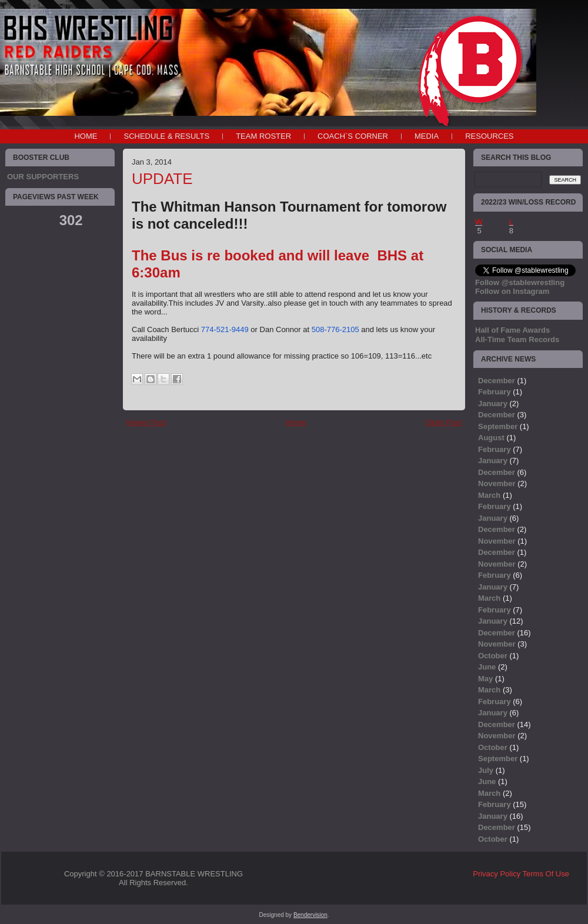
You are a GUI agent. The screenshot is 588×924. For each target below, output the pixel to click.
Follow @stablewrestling (520, 282)
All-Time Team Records (517, 339)
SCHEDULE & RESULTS (166, 136)
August (491, 438)
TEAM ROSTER (263, 136)
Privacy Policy (497, 874)
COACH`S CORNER (353, 136)
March (489, 495)
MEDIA (427, 136)
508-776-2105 (335, 329)
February (495, 392)
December (497, 381)
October (493, 656)
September (498, 426)
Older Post (444, 422)
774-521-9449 (225, 329)
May (485, 679)
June (487, 667)
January (493, 404)
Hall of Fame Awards (512, 330)
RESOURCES (489, 136)
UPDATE (162, 179)
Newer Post (146, 422)
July (486, 770)
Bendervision (310, 915)
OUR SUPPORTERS (43, 177)
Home (86, 136)
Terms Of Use (546, 874)
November (497, 483)
